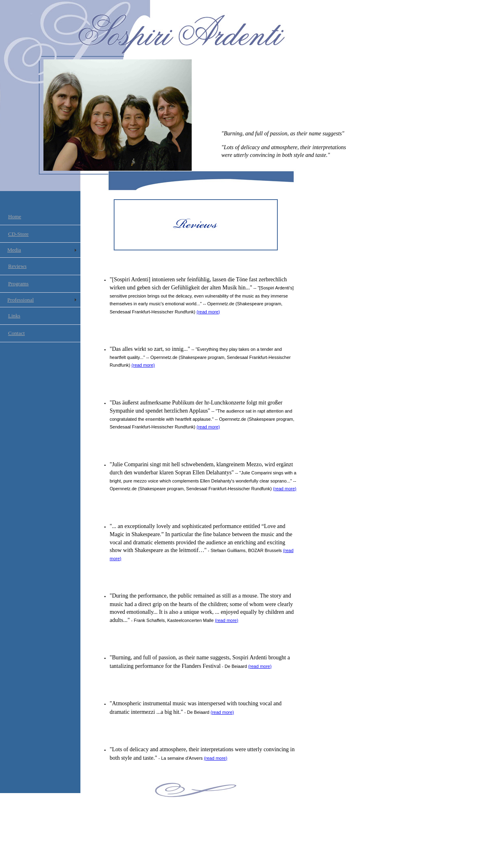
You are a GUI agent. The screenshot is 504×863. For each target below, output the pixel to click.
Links (14, 316)
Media (14, 250)
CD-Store (18, 234)
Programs (18, 284)
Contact (16, 333)
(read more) (208, 312)
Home (15, 216)
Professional (21, 300)
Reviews (17, 266)
